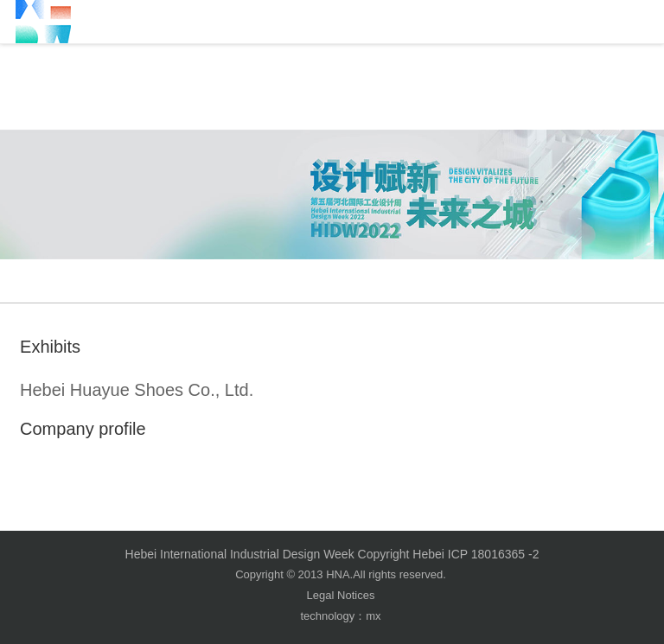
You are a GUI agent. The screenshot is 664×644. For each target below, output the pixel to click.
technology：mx (340, 616)
